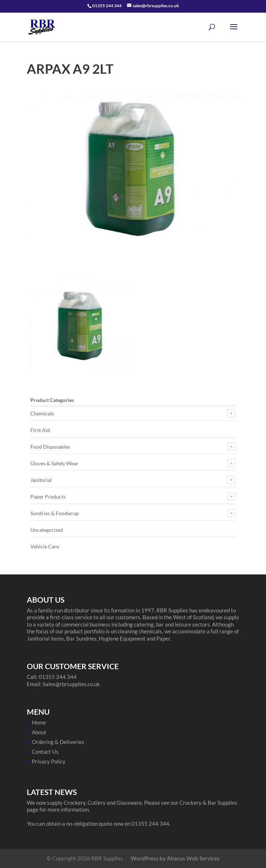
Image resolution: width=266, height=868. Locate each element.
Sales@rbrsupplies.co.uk (71, 684)
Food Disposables (50, 447)
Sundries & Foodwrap (55, 513)
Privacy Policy (49, 761)
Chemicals (42, 413)
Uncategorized (47, 530)
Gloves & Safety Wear (54, 463)
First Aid (40, 430)
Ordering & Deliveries (58, 742)
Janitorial (41, 480)
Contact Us (45, 752)
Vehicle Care (45, 546)
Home (39, 722)
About (39, 732)
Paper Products (48, 497)
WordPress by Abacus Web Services (175, 858)
